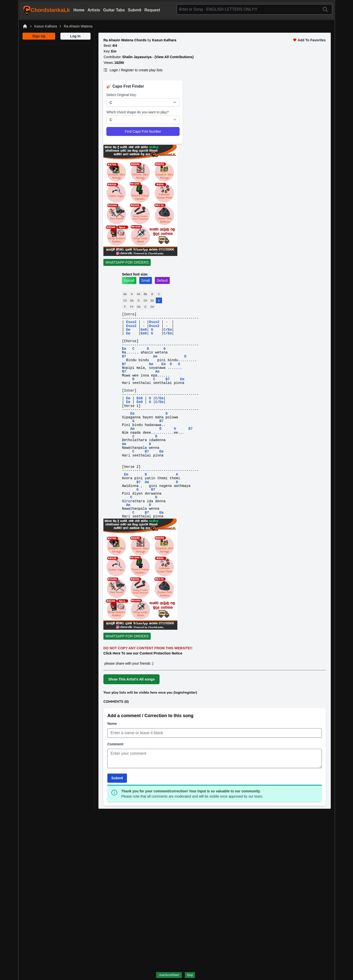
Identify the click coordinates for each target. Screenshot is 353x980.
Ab (125, 294)
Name (112, 724)
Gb (139, 307)
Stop (190, 975)
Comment (115, 744)
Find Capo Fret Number (143, 131)
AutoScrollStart (169, 975)
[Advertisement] (57, 75)
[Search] (325, 9)
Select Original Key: (122, 95)
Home (79, 10)
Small (146, 280)
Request (152, 10)
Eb (152, 301)
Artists (94, 10)
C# (125, 301)
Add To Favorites (309, 40)
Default (162, 280)
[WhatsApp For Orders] (215, 263)
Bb (145, 294)
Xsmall (129, 280)
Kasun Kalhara (46, 26)
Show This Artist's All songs (131, 679)
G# (152, 307)
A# (139, 294)
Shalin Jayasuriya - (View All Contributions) (158, 57)
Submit (135, 10)
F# (132, 307)
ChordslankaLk (47, 10)
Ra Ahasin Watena (78, 26)
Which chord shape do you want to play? (138, 112)
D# (145, 301)
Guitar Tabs (114, 10)
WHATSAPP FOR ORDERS (127, 262)
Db (132, 301)
